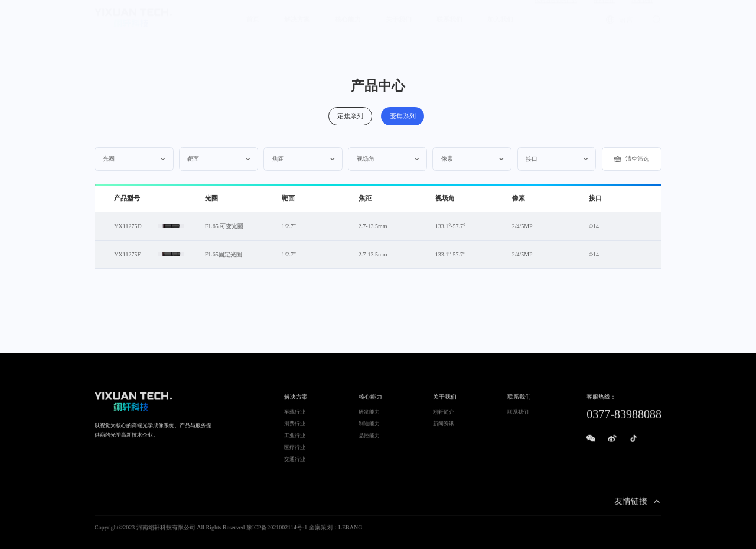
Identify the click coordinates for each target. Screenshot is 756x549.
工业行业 (295, 440)
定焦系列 (353, 115)
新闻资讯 (444, 428)
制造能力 (369, 428)
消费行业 (295, 428)
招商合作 (604, 11)
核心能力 (348, 30)
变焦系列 (403, 115)
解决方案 (297, 30)
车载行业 (295, 416)
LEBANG (351, 532)
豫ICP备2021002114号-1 (277, 532)
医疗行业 (295, 451)
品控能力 (369, 440)
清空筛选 (632, 159)
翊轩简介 (444, 416)
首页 (253, 30)
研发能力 (369, 416)
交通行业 (295, 463)
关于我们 (399, 30)
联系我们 (642, 11)
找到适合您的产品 (556, 11)
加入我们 (500, 30)
